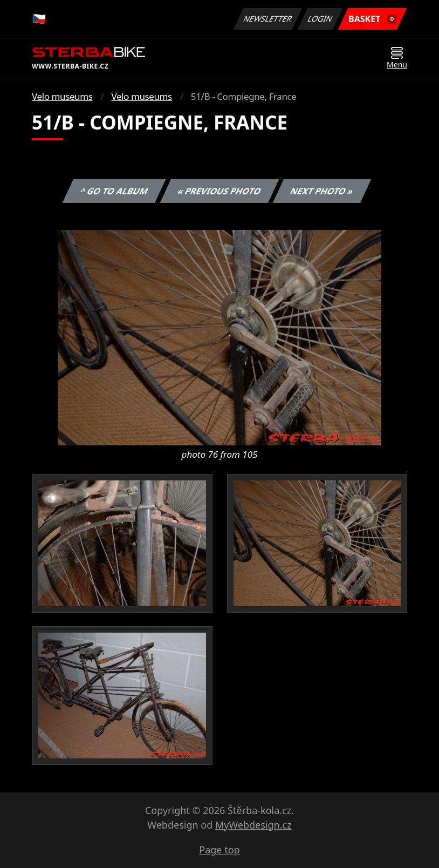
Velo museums (62, 96)
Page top (219, 850)
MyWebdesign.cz (253, 825)
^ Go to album (114, 191)
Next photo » (322, 191)
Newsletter (267, 19)
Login (320, 19)
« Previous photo (219, 191)
